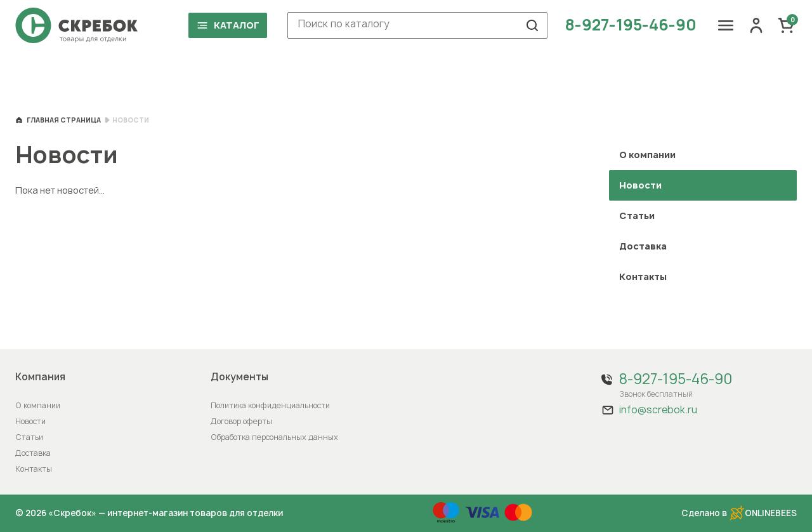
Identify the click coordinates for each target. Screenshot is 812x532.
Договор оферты (241, 421)
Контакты (643, 276)
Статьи (637, 216)
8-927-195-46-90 (631, 25)
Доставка (643, 246)
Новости (30, 421)
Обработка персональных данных (274, 437)
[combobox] (417, 25)
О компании (647, 155)
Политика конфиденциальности (270, 405)
